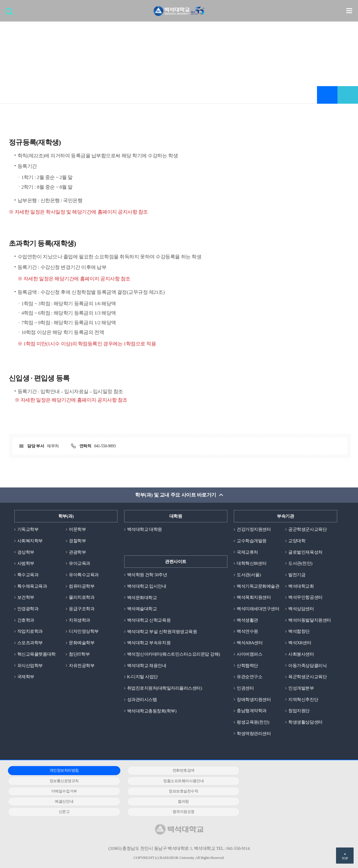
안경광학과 (28, 609)
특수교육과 (28, 575)
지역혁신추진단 (303, 700)
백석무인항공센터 (305, 598)
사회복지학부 (30, 541)
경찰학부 (77, 541)
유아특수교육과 (84, 575)
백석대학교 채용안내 (147, 666)
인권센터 (245, 688)
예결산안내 (61, 791)
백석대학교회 (301, 586)
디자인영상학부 (84, 632)
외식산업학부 (30, 666)
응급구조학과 (82, 609)
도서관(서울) (249, 575)
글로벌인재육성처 (305, 552)
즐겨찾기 (327, 95)
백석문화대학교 (142, 598)
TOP (345, 858)
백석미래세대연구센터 (258, 609)
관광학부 (77, 552)
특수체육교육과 (32, 586)
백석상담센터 (301, 609)
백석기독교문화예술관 (258, 586)
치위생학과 (80, 620)
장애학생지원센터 (254, 700)
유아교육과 (80, 564)
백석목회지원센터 (254, 598)
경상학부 (26, 552)
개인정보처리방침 (61, 771)
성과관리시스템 (142, 700)
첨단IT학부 (79, 654)
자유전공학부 (82, 666)
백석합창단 (299, 632)
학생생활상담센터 (305, 722)
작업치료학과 (30, 632)
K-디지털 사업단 (143, 677)
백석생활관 (247, 620)
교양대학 (297, 541)
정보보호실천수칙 (288, 781)
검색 (11, 13)
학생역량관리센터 (254, 734)
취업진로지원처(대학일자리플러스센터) (165, 688)
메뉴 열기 (349, 11)
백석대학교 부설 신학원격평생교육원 (162, 632)
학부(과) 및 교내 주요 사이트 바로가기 (176, 495)
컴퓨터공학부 (82, 586)
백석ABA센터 (250, 643)
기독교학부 (28, 529)
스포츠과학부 (30, 643)
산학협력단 (247, 666)
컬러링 (175, 791)
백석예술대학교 (142, 609)
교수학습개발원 (252, 541)
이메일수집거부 (175, 781)
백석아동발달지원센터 (310, 620)
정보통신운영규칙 (288, 771)
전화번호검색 (174, 771)
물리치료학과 (82, 598)
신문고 (288, 791)
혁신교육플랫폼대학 (36, 654)
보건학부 (26, 598)
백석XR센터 (300, 643)
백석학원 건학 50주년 (147, 575)
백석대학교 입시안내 (147, 586)
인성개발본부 (301, 688)
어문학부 (77, 529)
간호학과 (26, 620)
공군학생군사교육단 (307, 529)
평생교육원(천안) (253, 722)
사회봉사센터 (301, 654)
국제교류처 (247, 552)
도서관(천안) (300, 564)
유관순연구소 (249, 677)
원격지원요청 (61, 802)
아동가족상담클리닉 (307, 666)
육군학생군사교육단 (307, 677)
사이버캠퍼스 (249, 654)
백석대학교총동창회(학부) (152, 711)
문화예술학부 (82, 643)
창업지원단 (299, 711)
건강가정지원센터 (254, 529)
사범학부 (26, 564)
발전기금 (297, 575)
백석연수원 (247, 632)
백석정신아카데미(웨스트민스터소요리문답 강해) (174, 654)
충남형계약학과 (252, 711)
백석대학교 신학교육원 (149, 620)
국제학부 (26, 677)
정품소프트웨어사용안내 (61, 781)
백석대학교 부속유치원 (149, 643)
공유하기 (348, 95)
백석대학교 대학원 (145, 529)
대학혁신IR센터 (252, 564)
